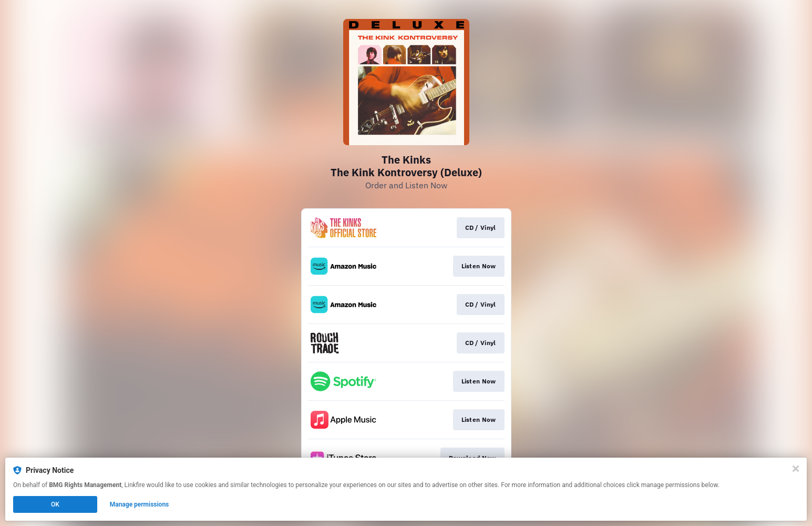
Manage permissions (140, 504)
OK (55, 504)
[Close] (796, 469)
